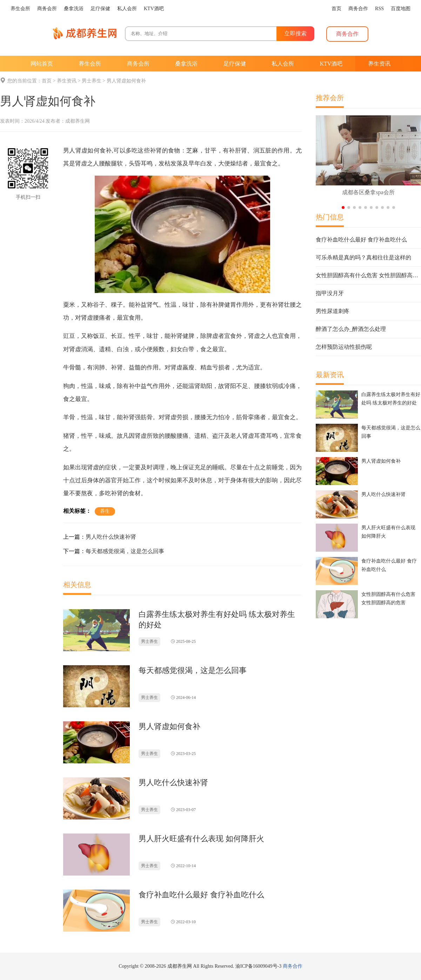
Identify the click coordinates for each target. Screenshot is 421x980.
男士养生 (92, 81)
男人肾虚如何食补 (126, 81)
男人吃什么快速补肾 (111, 537)
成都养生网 (78, 121)
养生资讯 (67, 81)
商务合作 (293, 966)
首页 (47, 81)
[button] (343, 207)
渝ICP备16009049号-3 (258, 966)
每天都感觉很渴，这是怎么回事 (125, 551)
